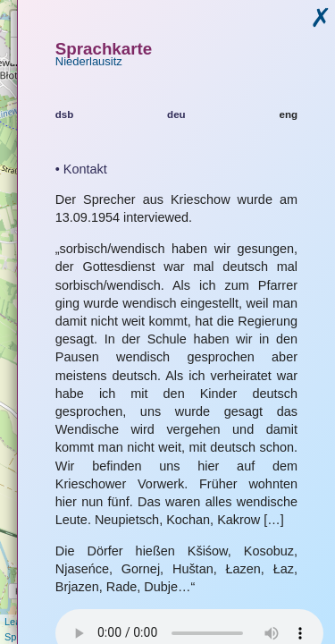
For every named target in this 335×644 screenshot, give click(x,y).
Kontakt (85, 169)
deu (176, 114)
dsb (65, 114)
